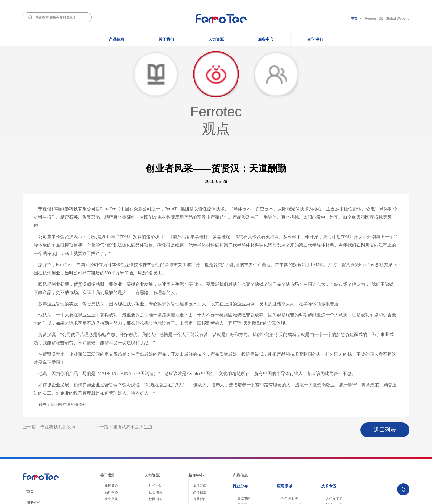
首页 (30, 424)
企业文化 (111, 432)
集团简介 (111, 419)
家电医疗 (244, 464)
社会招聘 (156, 425)
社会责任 (111, 439)
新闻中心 (315, 39)
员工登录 (34, 458)
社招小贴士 (157, 419)
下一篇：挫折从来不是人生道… (126, 365)
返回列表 (391, 365)
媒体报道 (200, 425)
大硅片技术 (334, 431)
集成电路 (244, 431)
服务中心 (266, 39)
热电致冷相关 (291, 445)
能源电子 (244, 451)
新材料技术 (334, 438)
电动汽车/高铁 (248, 458)
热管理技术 (334, 445)
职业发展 (156, 439)
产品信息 (117, 39)
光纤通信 (244, 445)
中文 (354, 19)
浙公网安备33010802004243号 (369, 496)
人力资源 (216, 39)
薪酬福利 (156, 452)
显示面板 (244, 438)
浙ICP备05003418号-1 (326, 496)
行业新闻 (200, 432)
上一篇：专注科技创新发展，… (54, 365)
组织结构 (111, 445)
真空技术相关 (291, 438)
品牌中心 (111, 425)
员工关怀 (156, 445)
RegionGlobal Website (387, 19)
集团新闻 (200, 419)
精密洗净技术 (336, 458)
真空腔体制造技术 (339, 451)
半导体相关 (290, 431)
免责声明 (34, 447)
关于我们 (166, 39)
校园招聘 (156, 432)
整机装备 (288, 451)
